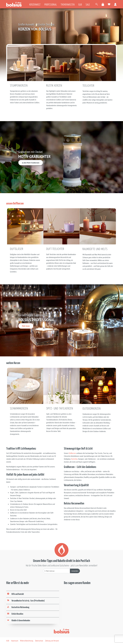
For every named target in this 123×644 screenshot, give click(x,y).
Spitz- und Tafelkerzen (60, 409)
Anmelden (75, 571)
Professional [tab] (51, 5)
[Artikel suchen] (97, 4)
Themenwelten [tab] (68, 5)
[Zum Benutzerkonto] (115, 4)
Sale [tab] (88, 5)
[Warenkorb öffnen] (103, 4)
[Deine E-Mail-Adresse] (57, 571)
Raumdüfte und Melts (95, 249)
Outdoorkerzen (92, 409)
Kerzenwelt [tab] (35, 5)
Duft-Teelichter (55, 249)
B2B (80, 5)
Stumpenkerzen (19, 86)
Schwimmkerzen (19, 409)
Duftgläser (17, 249)
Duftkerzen (73, 453)
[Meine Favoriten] (109, 4)
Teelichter (88, 86)
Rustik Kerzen (54, 86)
